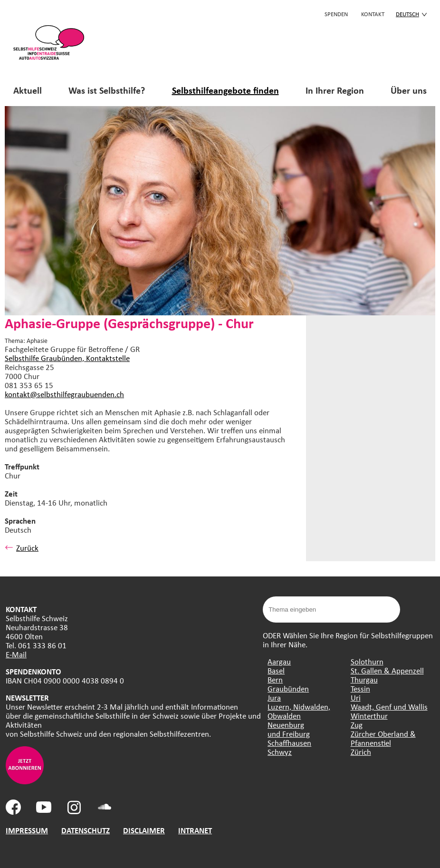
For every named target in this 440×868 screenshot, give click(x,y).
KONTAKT (373, 14)
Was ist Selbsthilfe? (107, 90)
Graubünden (288, 688)
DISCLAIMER (144, 830)
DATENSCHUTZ (86, 830)
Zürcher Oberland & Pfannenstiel (383, 738)
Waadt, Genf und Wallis (389, 707)
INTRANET (195, 830)
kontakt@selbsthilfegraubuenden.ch (64, 394)
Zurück (22, 548)
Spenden (336, 14)
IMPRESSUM (27, 830)
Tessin (360, 688)
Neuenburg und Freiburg (289, 729)
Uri (356, 697)
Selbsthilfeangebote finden (225, 90)
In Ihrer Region (335, 90)
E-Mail (16, 654)
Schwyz (280, 752)
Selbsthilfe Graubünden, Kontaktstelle (67, 358)
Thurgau (364, 679)
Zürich (361, 752)
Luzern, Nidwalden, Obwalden (299, 711)
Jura (274, 697)
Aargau (279, 661)
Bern (275, 679)
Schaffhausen (289, 743)
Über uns (409, 90)
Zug (357, 725)
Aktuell (28, 90)
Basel (276, 670)
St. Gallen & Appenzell (387, 670)
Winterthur (369, 716)
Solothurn (367, 661)
